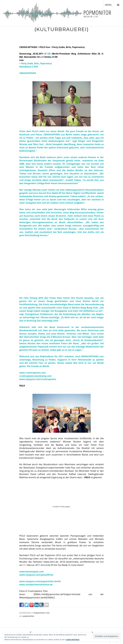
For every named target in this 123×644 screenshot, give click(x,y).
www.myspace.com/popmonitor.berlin (40, 581)
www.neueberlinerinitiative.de (36, 585)
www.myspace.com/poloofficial (36, 575)
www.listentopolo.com (32, 572)
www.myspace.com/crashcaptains (38, 379)
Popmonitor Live (42, 613)
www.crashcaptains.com (33, 373)
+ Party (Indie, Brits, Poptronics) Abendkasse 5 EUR (36, 65)
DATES (109, 5)
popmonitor (29, 616)
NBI (49, 54)
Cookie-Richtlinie (73, 640)
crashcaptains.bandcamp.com (36, 376)
